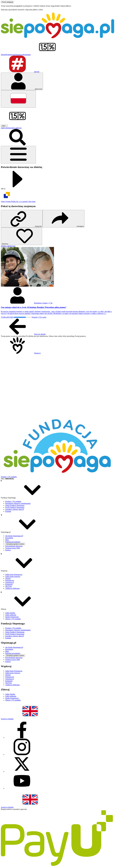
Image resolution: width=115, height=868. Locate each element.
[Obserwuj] (21, 236)
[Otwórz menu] (18, 155)
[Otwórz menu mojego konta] (22, 81)
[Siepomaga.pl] (57, 38)
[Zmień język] (18, 99)
